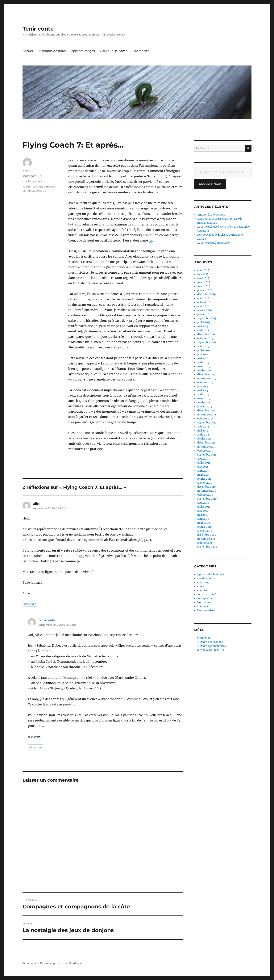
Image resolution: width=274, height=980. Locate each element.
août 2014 (203, 346)
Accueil (28, 51)
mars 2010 (204, 523)
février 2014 (204, 370)
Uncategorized (206, 610)
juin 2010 (203, 511)
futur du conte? (206, 594)
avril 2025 (203, 278)
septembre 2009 (207, 547)
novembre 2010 (207, 491)
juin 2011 (203, 467)
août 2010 (203, 503)
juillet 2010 (204, 507)
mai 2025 (203, 274)
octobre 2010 (205, 495)
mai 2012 (203, 431)
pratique (28, 191)
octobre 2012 (205, 419)
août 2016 (203, 306)
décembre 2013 (206, 374)
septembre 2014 (207, 342)
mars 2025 (204, 282)
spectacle (40, 191)
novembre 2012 (207, 415)
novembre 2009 (207, 539)
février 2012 (204, 439)
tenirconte (47, 620)
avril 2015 (203, 330)
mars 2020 (204, 286)
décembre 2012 (206, 411)
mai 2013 (203, 391)
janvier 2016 (205, 314)
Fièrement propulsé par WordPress (61, 963)
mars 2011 (203, 475)
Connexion (204, 638)
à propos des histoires (211, 574)
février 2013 (204, 403)
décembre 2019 (207, 294)
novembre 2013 (207, 379)
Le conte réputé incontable (213, 243)
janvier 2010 (205, 531)
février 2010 (204, 527)
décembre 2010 (206, 487)
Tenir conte (38, 29)
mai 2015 (203, 326)
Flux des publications (210, 642)
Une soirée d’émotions (211, 215)
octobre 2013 (205, 383)
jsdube (27, 170)
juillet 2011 (204, 463)
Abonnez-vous (210, 184)
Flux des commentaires (212, 646)
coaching (28, 181)
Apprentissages (83, 51)
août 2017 (203, 298)
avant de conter (207, 578)
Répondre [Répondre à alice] (30, 604)
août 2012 (203, 427)
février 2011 (204, 479)
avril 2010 (203, 519)
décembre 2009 (207, 535)
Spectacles (141, 51)
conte (39, 181)
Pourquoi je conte (114, 51)
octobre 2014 (205, 338)
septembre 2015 (207, 318)
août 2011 (203, 459)
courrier (202, 590)
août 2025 (203, 270)
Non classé (204, 602)
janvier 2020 (205, 290)
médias (51, 187)
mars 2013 (203, 399)
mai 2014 (203, 358)
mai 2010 (203, 515)
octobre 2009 (205, 543)
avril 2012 (203, 435)
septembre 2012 (207, 423)
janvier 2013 (205, 407)
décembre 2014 (206, 334)
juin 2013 (203, 387)
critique (40, 187)
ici (150, 240)
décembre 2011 (206, 443)
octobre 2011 (205, 451)
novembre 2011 (206, 447)
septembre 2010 (207, 499)
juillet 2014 (204, 350)
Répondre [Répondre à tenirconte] (36, 747)
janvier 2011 (204, 483)
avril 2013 (203, 395)
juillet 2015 (204, 322)
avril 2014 (203, 362)
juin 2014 (203, 354)
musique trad (205, 598)
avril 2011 (203, 471)
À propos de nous (52, 51)
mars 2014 (204, 366)
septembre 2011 (207, 455)
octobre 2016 (205, 302)
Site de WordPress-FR (211, 650)
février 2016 (205, 310)
